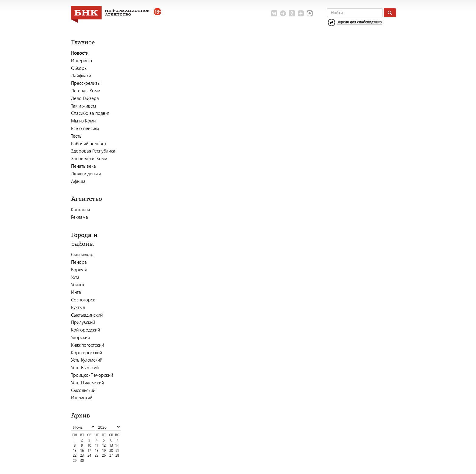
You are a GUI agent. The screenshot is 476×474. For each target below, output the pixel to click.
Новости (80, 53)
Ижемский (82, 397)
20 (111, 450)
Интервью (82, 60)
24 (89, 455)
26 (104, 455)
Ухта (75, 277)
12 (104, 445)
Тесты (77, 136)
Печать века (83, 166)
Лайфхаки (81, 75)
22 (75, 455)
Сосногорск (83, 300)
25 (97, 455)
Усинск (78, 284)
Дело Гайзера (85, 98)
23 (82, 455)
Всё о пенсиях (85, 128)
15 (75, 450)
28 (117, 455)
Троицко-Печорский (92, 375)
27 (111, 455)
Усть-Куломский (87, 360)
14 (117, 445)
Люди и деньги (86, 173)
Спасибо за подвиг (90, 113)
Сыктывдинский (87, 315)
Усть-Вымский (85, 367)
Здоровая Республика (93, 151)
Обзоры (79, 68)
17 (89, 450)
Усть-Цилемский (87, 383)
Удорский (80, 337)
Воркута (79, 270)
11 (97, 445)
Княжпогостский (87, 345)
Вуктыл (78, 307)
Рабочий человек (89, 143)
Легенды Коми (86, 91)
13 (111, 445)
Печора (79, 262)
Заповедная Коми (89, 158)
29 (75, 460)
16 (82, 450)
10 (89, 445)
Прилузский (83, 322)
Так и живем (83, 106)
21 (117, 450)
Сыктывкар (82, 254)
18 (97, 450)
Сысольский (83, 390)
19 (104, 450)
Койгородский (85, 330)
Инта (76, 292)
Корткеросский (87, 352)
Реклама (80, 217)
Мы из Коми (83, 121)
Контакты (80, 209)
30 (82, 460)
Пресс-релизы (86, 83)
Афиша (78, 181)
